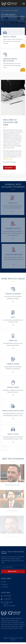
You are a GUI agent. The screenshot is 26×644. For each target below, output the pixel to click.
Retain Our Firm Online (14, 255)
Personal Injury (13, 387)
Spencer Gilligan (12, 485)
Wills (13, 317)
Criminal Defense (13, 364)
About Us (5, 584)
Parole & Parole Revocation (13, 411)
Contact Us (12, 203)
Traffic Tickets (9, 37)
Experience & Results (13, 229)
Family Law (13, 341)
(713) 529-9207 (7, 599)
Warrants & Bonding (13, 294)
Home (4, 582)
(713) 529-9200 (7, 596)
